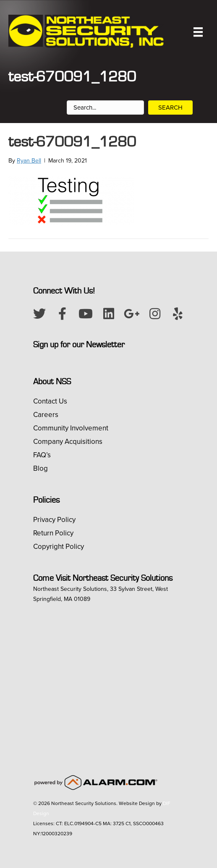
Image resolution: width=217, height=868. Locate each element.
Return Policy (53, 533)
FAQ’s (42, 455)
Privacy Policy (54, 520)
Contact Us (50, 401)
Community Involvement (71, 428)
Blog (41, 468)
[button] (39, 314)
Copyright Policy (59, 547)
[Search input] (105, 108)
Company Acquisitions (68, 442)
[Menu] (198, 32)
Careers (46, 415)
